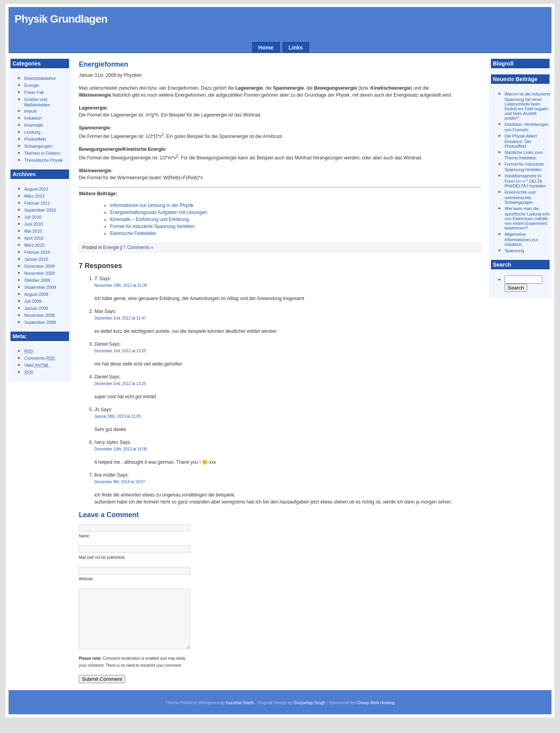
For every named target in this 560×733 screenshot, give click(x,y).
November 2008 (39, 315)
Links (296, 48)
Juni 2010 (34, 224)
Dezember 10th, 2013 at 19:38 (121, 449)
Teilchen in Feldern (42, 153)
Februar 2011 (37, 203)
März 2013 (34, 196)
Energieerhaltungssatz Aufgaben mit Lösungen (158, 212)
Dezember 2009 (39, 266)
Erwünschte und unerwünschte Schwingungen (520, 197)
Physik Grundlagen (61, 19)
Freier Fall (34, 92)
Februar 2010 (37, 252)
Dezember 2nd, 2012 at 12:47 (120, 318)
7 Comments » (138, 247)
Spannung (514, 251)
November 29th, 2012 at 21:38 (121, 285)
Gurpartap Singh (310, 714)
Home (266, 48)
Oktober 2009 (37, 280)
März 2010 (34, 245)
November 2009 (39, 273)
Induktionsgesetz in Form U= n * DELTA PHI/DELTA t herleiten (525, 181)
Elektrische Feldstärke (133, 233)
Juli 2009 (33, 301)
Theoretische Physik (43, 160)
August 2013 (36, 189)
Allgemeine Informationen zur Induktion (521, 239)
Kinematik (34, 125)
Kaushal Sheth (241, 714)
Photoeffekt (35, 139)
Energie (32, 85)
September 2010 (40, 210)
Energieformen (103, 64)
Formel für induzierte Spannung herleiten (152, 226)
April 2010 (34, 238)
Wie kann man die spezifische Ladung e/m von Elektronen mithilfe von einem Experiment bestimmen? (527, 218)
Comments (40, 358)
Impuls (30, 111)
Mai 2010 (33, 231)
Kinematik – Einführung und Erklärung (149, 219)
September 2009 (40, 287)
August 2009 (36, 294)
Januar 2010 (36, 259)
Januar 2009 (36, 308)
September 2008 (40, 322)
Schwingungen (38, 146)
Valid (37, 365)
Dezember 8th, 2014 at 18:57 (120, 482)
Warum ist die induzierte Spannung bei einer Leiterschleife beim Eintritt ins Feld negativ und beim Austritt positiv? (528, 106)
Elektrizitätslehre (40, 78)
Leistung (32, 132)
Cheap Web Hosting (375, 714)
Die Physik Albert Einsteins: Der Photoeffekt (521, 141)
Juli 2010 (33, 217)
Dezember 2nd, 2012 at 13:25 (120, 351)
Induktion (33, 118)
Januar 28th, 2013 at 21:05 (118, 416)
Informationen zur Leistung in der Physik (152, 205)
